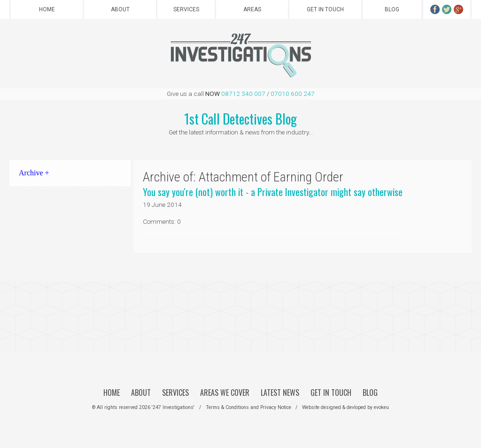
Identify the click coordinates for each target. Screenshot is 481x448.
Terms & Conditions (227, 407)
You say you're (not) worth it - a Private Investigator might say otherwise (273, 192)
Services (186, 9)
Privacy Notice (276, 407)
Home (47, 9)
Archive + (34, 173)
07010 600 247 (293, 94)
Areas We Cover (225, 393)
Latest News (280, 393)
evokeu (381, 407)
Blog (392, 9)
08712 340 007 (243, 94)
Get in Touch (325, 9)
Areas (252, 9)
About (120, 9)
